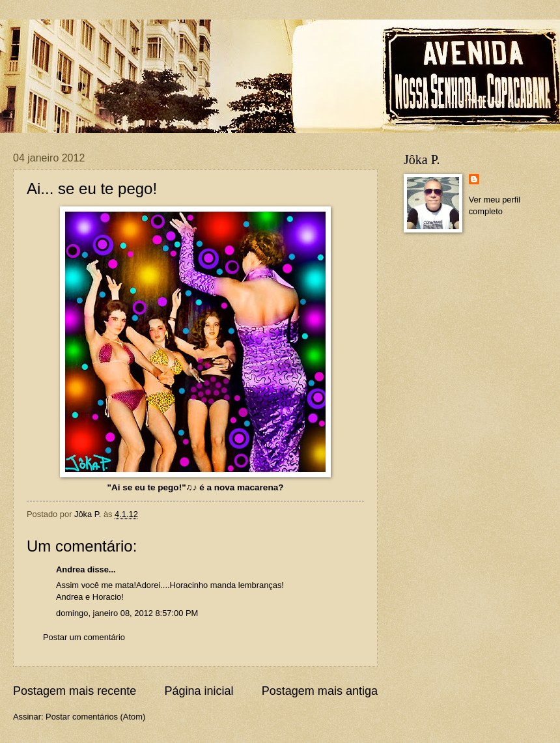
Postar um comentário (84, 637)
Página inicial (199, 691)
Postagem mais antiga (320, 691)
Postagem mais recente (75, 691)
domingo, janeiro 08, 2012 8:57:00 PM (127, 613)
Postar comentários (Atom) (95, 717)
